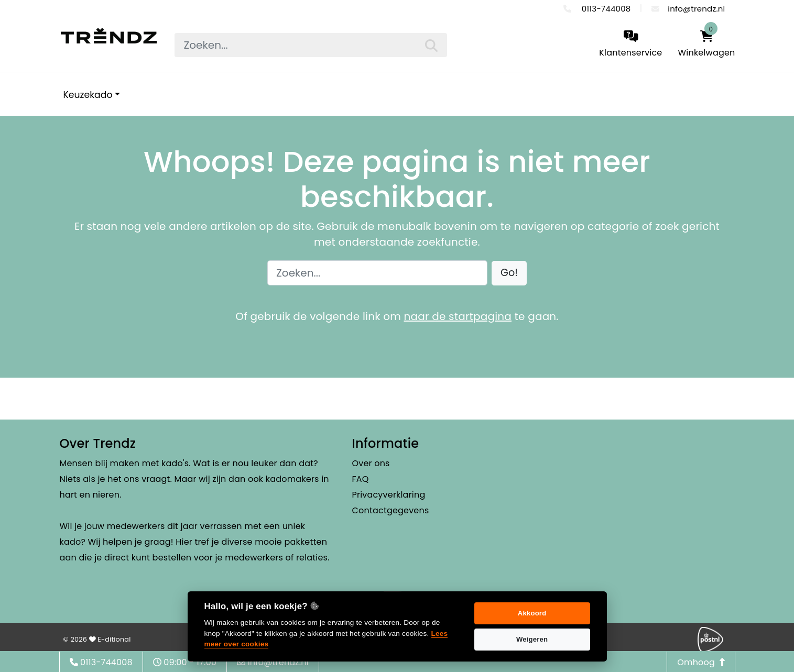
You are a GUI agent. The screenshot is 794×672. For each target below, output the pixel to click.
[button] (509, 273)
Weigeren (532, 639)
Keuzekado (88, 95)
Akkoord (532, 613)
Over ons (371, 463)
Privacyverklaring (389, 495)
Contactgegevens (391, 510)
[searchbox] (311, 45)
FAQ (361, 479)
